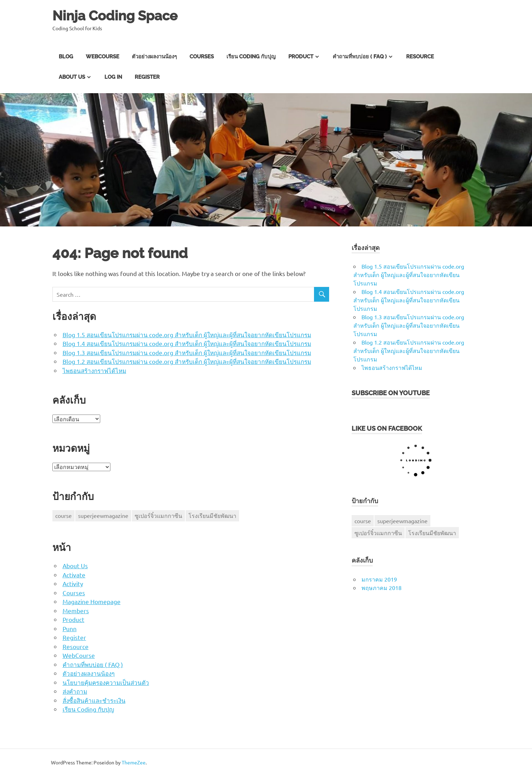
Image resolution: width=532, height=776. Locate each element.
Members (76, 611)
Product (301, 57)
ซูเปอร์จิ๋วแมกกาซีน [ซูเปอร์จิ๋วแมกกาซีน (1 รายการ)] (158, 515)
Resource (420, 57)
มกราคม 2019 (379, 579)
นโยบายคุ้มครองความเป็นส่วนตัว (106, 682)
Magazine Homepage (92, 601)
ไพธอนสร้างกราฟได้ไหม (94, 370)
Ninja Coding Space (115, 16)
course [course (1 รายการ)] (63, 515)
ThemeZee (134, 762)
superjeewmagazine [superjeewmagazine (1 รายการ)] (103, 515)
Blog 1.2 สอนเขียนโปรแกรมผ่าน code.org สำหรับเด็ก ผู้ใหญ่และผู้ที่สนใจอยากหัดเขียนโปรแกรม (187, 361)
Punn (70, 629)
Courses (202, 57)
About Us (72, 77)
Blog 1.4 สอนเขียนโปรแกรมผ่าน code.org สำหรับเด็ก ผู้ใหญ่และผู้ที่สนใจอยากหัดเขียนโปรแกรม (187, 343)
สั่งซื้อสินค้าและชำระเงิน (94, 700)
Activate (74, 575)
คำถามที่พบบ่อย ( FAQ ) (360, 57)
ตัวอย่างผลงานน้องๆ (154, 57)
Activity (73, 583)
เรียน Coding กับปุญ (251, 57)
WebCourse (102, 57)
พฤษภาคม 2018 (382, 588)
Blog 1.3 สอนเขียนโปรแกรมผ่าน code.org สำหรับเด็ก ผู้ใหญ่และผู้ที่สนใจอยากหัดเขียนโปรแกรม (187, 352)
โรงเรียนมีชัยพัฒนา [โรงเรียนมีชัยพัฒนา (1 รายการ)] (212, 515)
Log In (113, 77)
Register (147, 77)
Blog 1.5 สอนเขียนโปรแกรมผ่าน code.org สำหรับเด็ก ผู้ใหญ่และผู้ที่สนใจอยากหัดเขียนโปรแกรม (187, 335)
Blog (66, 57)
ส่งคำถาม (75, 691)
